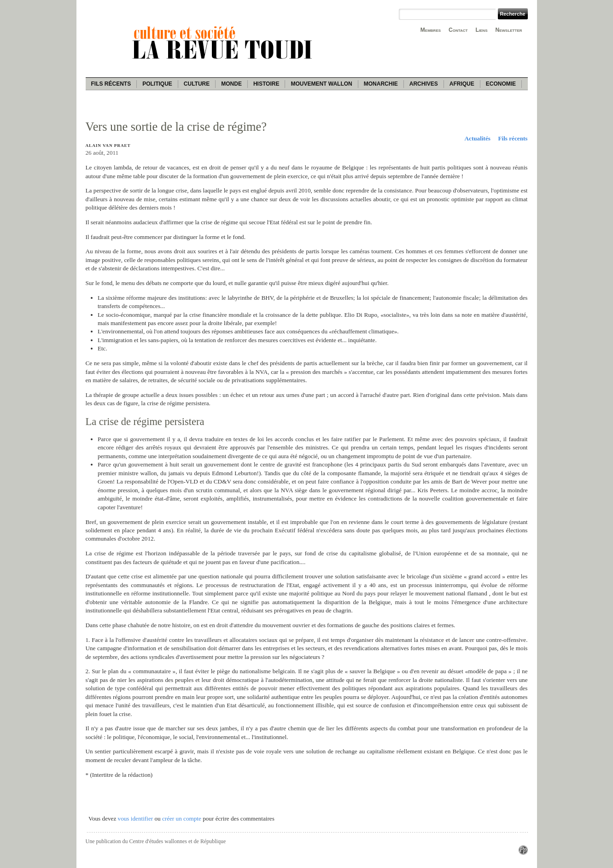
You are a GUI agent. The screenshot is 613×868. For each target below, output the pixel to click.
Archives (424, 84)
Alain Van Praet (108, 146)
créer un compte (182, 818)
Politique (157, 84)
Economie (501, 84)
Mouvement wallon (321, 84)
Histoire (266, 84)
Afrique (462, 84)
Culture (197, 84)
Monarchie (381, 84)
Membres (431, 30)
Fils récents (111, 84)
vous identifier (136, 818)
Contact (458, 30)
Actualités (478, 138)
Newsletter (509, 30)
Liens (481, 30)
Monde (231, 84)
